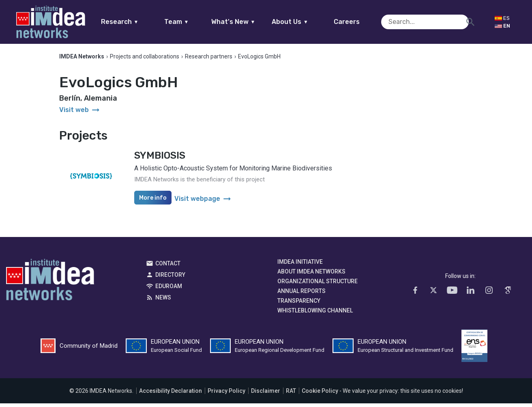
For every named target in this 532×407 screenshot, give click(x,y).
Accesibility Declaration (171, 394)
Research (135, 22)
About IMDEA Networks (311, 275)
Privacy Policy (226, 394)
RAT (291, 394)
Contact (168, 267)
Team (192, 22)
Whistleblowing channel (315, 314)
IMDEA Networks (50, 285)
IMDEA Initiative (300, 265)
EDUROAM (169, 290)
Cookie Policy (320, 394)
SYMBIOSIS (160, 159)
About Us (306, 22)
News (163, 301)
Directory (170, 278)
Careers (363, 22)
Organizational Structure (317, 285)
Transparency (299, 304)
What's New (249, 22)
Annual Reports (301, 295)
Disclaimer (266, 394)
